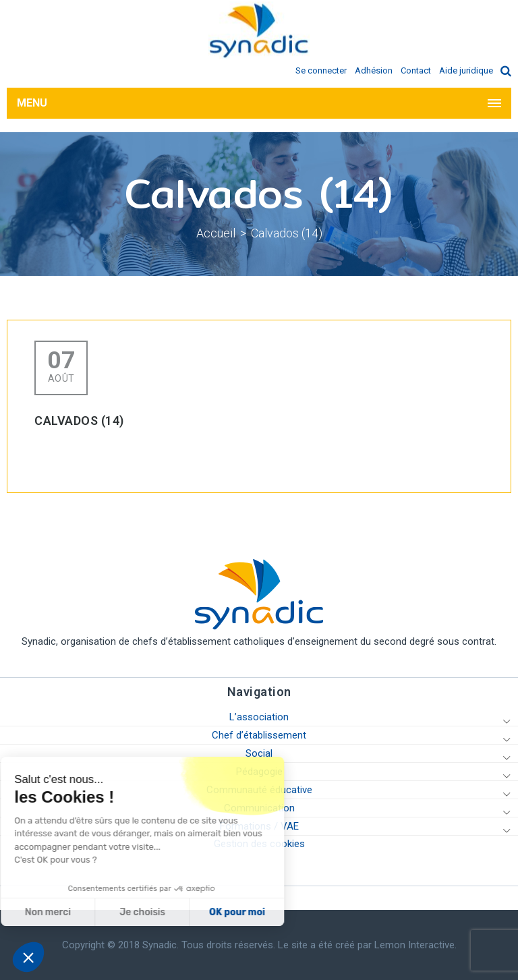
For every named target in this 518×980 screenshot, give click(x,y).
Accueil (216, 233)
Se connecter (321, 70)
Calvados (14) (287, 233)
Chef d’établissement (259, 735)
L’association (259, 717)
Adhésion (374, 70)
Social (259, 753)
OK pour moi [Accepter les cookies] (180, 912)
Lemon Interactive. (415, 945)
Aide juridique (466, 70)
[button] (28, 957)
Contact (416, 70)
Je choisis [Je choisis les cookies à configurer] (86, 912)
